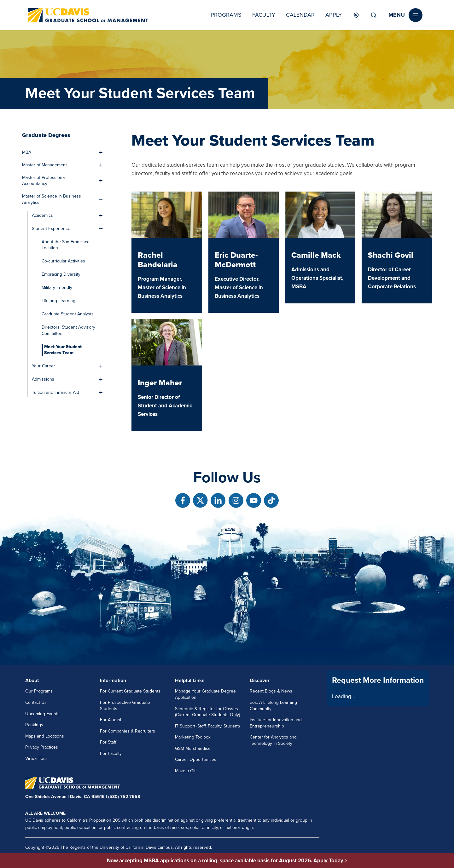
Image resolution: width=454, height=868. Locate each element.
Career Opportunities (196, 759)
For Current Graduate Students (130, 691)
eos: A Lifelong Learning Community (273, 706)
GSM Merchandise (193, 748)
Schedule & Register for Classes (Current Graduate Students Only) (207, 712)
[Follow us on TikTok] (271, 500)
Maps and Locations (45, 736)
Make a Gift (186, 771)
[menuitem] (59, 152)
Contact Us (36, 702)
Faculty (264, 15)
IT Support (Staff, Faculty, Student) (207, 726)
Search (374, 15)
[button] (405, 15)
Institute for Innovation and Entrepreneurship (276, 723)
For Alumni (111, 720)
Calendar (300, 15)
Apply (334, 15)
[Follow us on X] (200, 500)
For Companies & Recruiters (128, 731)
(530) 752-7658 (124, 797)
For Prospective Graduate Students (125, 706)
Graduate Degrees (46, 135)
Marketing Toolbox (193, 737)
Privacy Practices (42, 747)
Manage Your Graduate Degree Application (205, 694)
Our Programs (39, 691)
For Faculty (111, 753)
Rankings (34, 725)
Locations (356, 15)
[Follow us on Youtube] (254, 500)
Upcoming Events (42, 714)
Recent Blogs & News (271, 691)
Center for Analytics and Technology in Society (273, 740)
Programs (226, 15)
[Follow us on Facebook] (183, 500)
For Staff (108, 742)
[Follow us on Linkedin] (218, 500)
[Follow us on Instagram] (236, 500)
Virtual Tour (36, 759)
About (32, 681)
